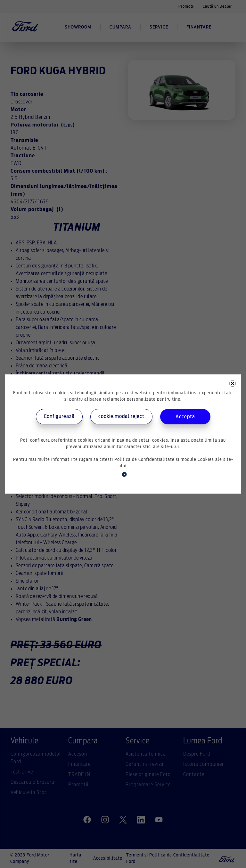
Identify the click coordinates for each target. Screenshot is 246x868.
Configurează (59, 416)
